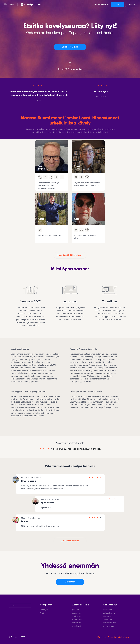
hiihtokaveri (107, 616)
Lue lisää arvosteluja (70, 541)
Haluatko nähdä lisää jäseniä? (71, 255)
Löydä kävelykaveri (70, 47)
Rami (77, 166)
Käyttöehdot (102, 637)
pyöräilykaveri (77, 620)
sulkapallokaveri (109, 613)
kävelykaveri (76, 616)
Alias (41, 219)
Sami (41, 166)
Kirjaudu (132, 4)
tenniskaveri (76, 623)
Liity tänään (70, 582)
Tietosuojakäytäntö (115, 637)
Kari (76, 219)
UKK (42, 613)
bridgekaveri (108, 620)
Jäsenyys (44, 610)
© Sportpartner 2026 (17, 637)
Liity (117, 4)
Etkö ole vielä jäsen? (102, 4)
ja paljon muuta (109, 626)
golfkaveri (75, 610)
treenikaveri (107, 610)
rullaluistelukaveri (109, 623)
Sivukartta (127, 637)
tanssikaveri (76, 626)
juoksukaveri (76, 613)
